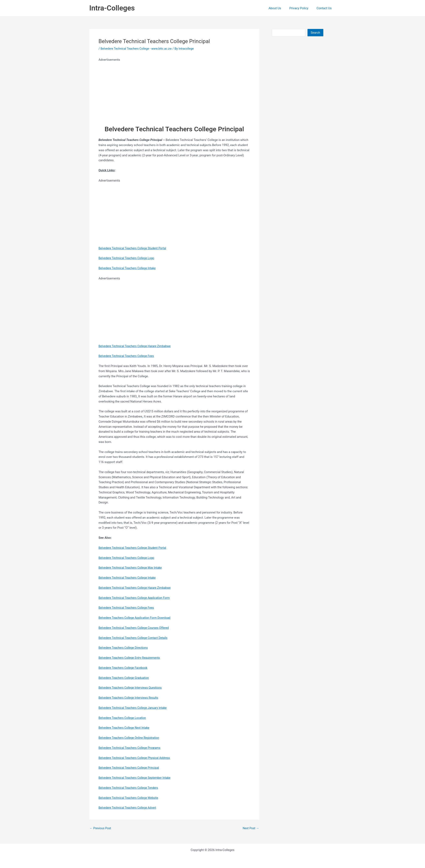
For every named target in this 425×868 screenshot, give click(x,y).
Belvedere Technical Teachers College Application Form (136, 598)
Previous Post (101, 828)
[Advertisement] (171, 91)
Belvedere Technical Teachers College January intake (135, 708)
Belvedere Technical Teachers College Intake (129, 268)
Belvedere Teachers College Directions (125, 648)
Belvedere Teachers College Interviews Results (130, 698)
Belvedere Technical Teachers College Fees (128, 356)
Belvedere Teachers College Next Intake (126, 728)
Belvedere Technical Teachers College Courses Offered (136, 628)
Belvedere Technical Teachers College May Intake (132, 568)
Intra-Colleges (112, 8)
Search (315, 33)
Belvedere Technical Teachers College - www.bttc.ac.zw (138, 49)
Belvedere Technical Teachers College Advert (129, 808)
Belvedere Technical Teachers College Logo (128, 258)
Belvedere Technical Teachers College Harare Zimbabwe (137, 346)
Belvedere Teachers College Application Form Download (137, 618)
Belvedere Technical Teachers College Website (130, 798)
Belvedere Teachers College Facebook (125, 668)
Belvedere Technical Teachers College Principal (131, 768)
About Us (280, 8)
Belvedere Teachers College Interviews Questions (132, 688)
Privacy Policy (302, 8)
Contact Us (325, 8)
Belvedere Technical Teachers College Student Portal (135, 248)
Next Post (250, 828)
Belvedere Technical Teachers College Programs (131, 748)
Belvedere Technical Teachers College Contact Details (135, 638)
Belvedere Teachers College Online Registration (131, 738)
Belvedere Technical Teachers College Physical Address (136, 758)
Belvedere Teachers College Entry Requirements (131, 658)
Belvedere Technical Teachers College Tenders (130, 788)
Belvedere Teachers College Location (124, 718)
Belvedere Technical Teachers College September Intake (137, 778)
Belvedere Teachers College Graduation (125, 678)
